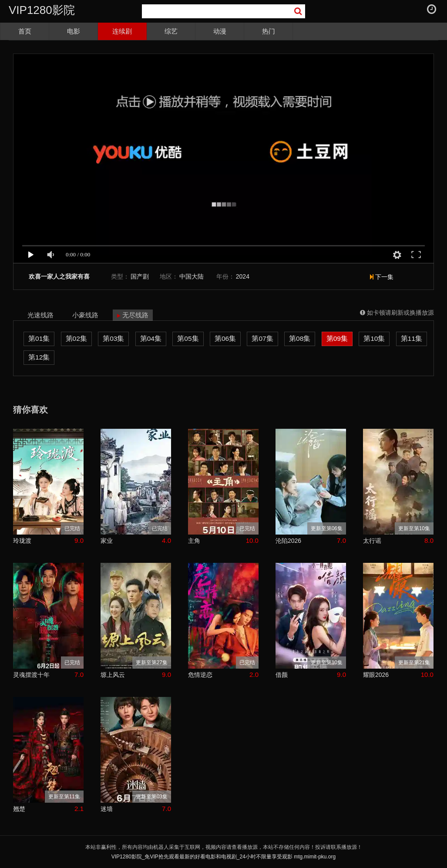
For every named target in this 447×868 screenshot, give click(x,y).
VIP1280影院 (42, 10)
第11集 (412, 338)
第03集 (113, 338)
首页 (25, 31)
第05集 (188, 338)
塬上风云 (113, 675)
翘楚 (19, 809)
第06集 (225, 338)
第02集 (76, 338)
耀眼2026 (376, 675)
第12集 (39, 357)
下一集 (382, 277)
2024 (243, 276)
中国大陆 (192, 276)
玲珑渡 (22, 541)
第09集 (337, 338)
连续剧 (122, 31)
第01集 (39, 338)
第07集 (262, 338)
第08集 (300, 338)
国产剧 (140, 276)
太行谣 (372, 541)
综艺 (171, 31)
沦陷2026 (288, 541)
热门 (269, 31)
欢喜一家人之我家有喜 (59, 277)
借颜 (282, 675)
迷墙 (107, 809)
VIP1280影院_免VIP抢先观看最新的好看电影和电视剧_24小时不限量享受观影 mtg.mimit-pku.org (223, 857)
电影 (74, 31)
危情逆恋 (200, 675)
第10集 (374, 338)
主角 (194, 541)
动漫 (220, 31)
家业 (107, 541)
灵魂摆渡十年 (31, 675)
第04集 (151, 338)
